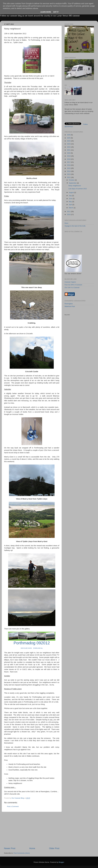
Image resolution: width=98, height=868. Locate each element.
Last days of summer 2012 (78, 189)
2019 (69, 156)
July (70, 196)
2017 (69, 162)
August (71, 192)
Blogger (61, 862)
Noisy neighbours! (75, 186)
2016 (69, 165)
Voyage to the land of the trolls (75, 226)
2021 (69, 150)
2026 (69, 135)
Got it (56, 12)
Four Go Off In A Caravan (73, 285)
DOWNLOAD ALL (38, 648)
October (72, 180)
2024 (69, 141)
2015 (69, 168)
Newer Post (10, 848)
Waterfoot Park (70, 306)
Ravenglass (69, 304)
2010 (69, 214)
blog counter (67, 315)
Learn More (46, 12)
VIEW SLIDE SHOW (26, 648)
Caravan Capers (70, 282)
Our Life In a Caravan (72, 288)
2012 (69, 177)
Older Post (54, 848)
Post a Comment (13, 806)
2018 (69, 159)
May (71, 202)
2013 (69, 174)
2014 (69, 171)
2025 (69, 138)
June (71, 199)
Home (32, 848)
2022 (69, 147)
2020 (69, 153)
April (71, 205)
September (73, 183)
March (71, 208)
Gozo (66, 223)
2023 (69, 144)
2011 (69, 211)
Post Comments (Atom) (22, 853)
